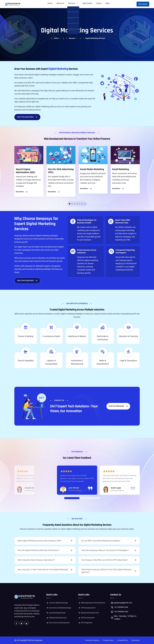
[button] (70, 204)
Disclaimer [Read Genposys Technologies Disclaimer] (136, 640)
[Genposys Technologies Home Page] (25, 597)
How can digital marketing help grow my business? (38, 550)
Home (50, 3)
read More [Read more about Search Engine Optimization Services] (22, 192)
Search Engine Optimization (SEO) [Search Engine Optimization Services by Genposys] (25, 171)
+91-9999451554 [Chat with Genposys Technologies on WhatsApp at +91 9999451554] (121, 612)
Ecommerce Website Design (59, 608)
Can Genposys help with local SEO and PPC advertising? (105, 560)
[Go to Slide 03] (83, 498)
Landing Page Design (56, 613)
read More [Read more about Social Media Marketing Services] (86, 189)
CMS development (87, 608)
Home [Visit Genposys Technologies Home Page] (56, 38)
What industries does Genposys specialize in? (36, 560)
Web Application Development (92, 603)
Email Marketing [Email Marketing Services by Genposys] (121, 169)
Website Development (56, 618)
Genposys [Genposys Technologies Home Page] (38, 640)
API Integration (85, 623)
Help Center (87, 3)
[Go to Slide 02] (81, 498)
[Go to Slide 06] (89, 498)
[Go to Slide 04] (85, 498)
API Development (86, 618)
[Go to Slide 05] (87, 498)
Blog (108, 3)
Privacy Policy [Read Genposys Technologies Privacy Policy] (108, 640)
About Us (60, 3)
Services (73, 3)
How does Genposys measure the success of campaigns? (105, 550)
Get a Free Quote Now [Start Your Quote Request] (27, 117)
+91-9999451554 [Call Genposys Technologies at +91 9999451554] (121, 607)
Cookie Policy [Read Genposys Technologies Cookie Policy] (123, 640)
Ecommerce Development (58, 623)
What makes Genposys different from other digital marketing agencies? (106, 571)
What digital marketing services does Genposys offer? (40, 541)
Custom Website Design (57, 603)
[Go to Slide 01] (72, 498)
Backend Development (89, 613)
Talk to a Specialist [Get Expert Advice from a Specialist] (118, 406)
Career (99, 3)
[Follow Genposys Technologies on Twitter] (21, 623)
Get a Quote (143, 4)
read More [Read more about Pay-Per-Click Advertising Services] (54, 192)
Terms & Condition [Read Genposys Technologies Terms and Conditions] (92, 640)
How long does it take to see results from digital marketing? (43, 570)
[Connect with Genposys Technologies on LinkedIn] (27, 623)
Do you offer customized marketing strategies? (101, 541)
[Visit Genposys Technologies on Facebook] (16, 623)
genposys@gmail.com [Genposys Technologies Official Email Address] (123, 603)
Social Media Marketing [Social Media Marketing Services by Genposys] (92, 169)
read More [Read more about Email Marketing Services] (118, 189)
